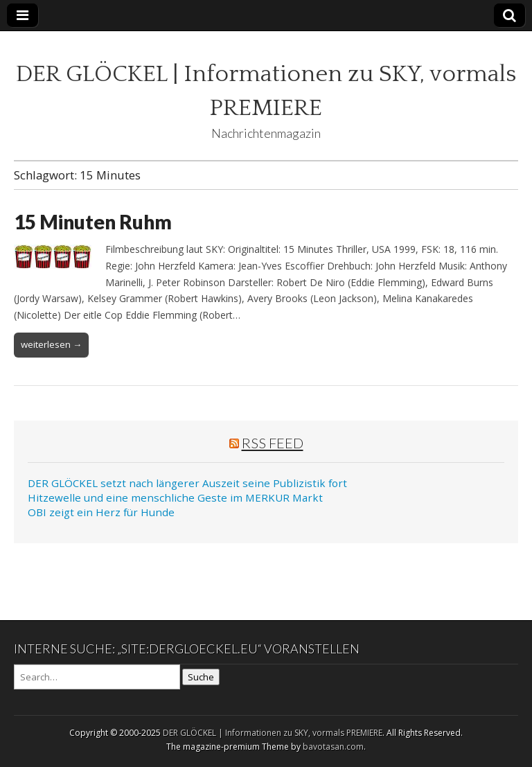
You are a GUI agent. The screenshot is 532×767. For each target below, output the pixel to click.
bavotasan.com (333, 747)
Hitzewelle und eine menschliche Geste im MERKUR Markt (175, 497)
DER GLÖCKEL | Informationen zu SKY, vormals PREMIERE (273, 733)
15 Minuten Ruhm (93, 222)
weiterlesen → (51, 344)
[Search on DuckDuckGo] (97, 677)
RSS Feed (273, 443)
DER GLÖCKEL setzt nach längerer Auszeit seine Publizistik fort (187, 483)
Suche (201, 677)
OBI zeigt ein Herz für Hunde (101, 512)
